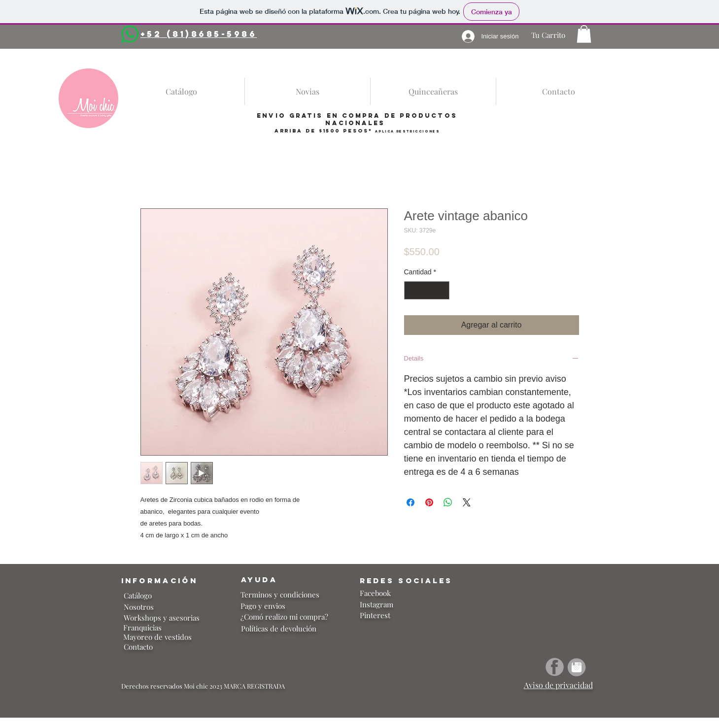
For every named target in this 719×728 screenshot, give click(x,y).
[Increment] (442, 290)
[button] (584, 34)
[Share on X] (467, 502)
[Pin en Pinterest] (429, 502)
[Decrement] (412, 290)
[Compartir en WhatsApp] (448, 502)
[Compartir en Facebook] (411, 502)
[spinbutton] (427, 290)
